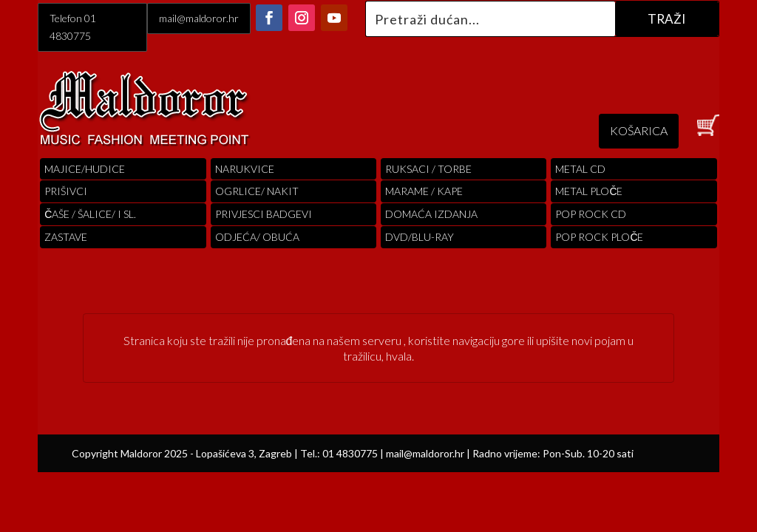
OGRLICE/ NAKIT (257, 191)
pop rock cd (591, 214)
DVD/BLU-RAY (420, 237)
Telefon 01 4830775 (73, 27)
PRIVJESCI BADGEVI (264, 214)
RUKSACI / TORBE (428, 169)
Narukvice (245, 169)
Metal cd (580, 169)
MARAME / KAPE (424, 191)
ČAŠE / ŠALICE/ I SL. (90, 214)
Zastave (66, 237)
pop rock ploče (599, 237)
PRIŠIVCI (66, 191)
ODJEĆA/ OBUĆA (257, 237)
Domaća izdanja (431, 214)
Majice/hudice (85, 169)
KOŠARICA (639, 130)
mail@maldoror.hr (199, 18)
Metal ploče (589, 191)
